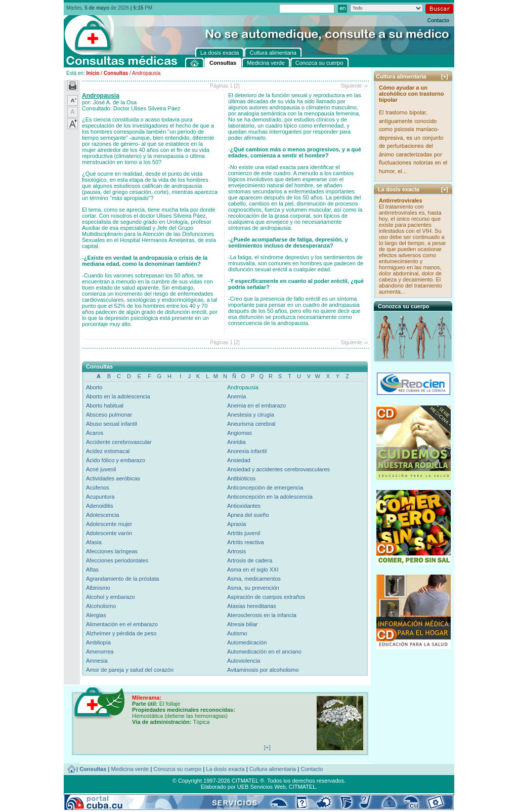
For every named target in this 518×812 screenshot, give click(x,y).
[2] (237, 86)
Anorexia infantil (247, 451)
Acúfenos (98, 488)
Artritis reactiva (246, 542)
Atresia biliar (243, 624)
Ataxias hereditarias (252, 606)
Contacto (438, 21)
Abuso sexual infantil (112, 424)
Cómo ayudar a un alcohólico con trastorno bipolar (411, 94)
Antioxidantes (244, 506)
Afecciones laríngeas (112, 551)
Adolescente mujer (109, 524)
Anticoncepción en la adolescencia (270, 497)
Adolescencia (102, 515)
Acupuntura (100, 497)
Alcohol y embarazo (111, 597)
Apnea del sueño (248, 515)
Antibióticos (241, 478)
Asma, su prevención (253, 588)
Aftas (92, 570)
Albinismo (98, 588)
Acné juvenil (101, 469)
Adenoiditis (100, 506)
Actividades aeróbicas (113, 478)
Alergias (96, 615)
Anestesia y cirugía (251, 415)
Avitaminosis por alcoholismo (263, 670)
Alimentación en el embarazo (122, 624)
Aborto (94, 387)
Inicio (93, 73)
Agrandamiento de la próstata (122, 579)
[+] (445, 76)
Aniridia (236, 442)
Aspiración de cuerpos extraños (266, 597)
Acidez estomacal (108, 451)
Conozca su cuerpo (177, 769)
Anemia (236, 396)
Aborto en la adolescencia (118, 396)
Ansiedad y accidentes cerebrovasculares (278, 469)
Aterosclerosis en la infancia (262, 615)
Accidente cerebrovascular (119, 442)
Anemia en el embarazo (256, 405)
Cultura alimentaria (273, 769)
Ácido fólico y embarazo (116, 460)
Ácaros (95, 433)
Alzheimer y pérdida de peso (121, 633)
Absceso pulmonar (109, 415)
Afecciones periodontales (117, 560)
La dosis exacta (225, 769)
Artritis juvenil (244, 533)
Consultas (116, 73)
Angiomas (240, 433)
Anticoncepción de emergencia (265, 488)
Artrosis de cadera (250, 560)
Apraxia (236, 524)
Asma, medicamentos (254, 579)
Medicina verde (130, 769)
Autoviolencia (244, 661)
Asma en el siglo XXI (253, 570)
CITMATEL (303, 787)
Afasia (94, 542)
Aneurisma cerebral (251, 424)
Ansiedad (239, 460)
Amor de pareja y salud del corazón (130, 670)
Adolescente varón (109, 533)
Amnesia (97, 661)
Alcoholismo (101, 606)
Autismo (237, 633)
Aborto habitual (105, 405)
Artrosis (236, 551)
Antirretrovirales (401, 200)
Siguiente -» (354, 86)
